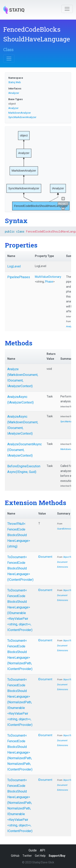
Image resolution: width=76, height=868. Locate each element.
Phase (49, 282)
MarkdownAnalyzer (20, 113)
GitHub (15, 856)
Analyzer (13, 108)
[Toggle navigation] (67, 9)
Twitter (27, 856)
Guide (33, 850)
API (43, 850)
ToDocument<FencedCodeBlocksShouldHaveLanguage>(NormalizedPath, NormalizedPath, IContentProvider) (20, 752)
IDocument (45, 557)
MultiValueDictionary (48, 277)
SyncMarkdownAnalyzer (22, 117)
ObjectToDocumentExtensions (64, 562)
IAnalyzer (14, 93)
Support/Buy (57, 856)
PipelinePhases (19, 277)
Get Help (40, 856)
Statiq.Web (15, 82)
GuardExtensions (66, 529)
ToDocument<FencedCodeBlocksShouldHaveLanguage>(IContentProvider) (20, 568)
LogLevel (14, 266)
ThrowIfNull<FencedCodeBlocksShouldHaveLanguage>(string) (19, 535)
